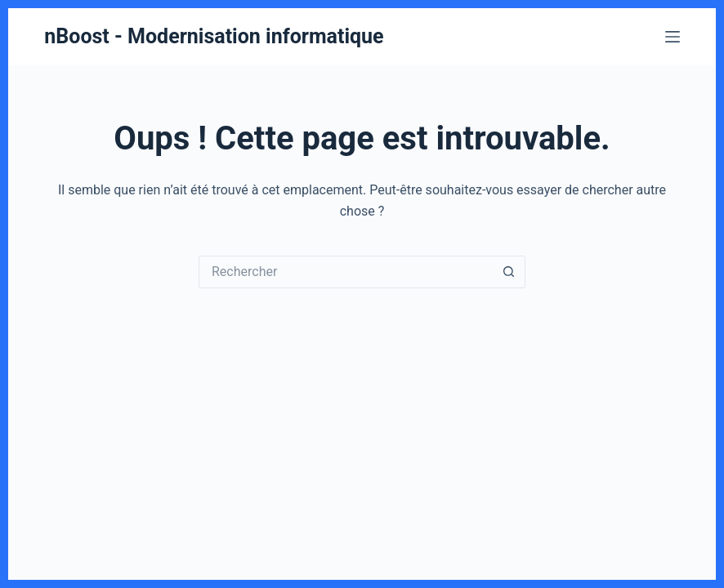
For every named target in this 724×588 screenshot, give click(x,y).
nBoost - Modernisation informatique (214, 36)
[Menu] (673, 37)
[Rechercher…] (346, 272)
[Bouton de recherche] (509, 272)
